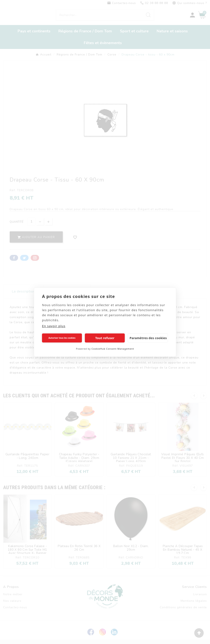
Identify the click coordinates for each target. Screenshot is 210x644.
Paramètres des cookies (148, 338)
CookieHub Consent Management (113, 349)
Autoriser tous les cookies (62, 338)
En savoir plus (54, 326)
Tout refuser (105, 338)
